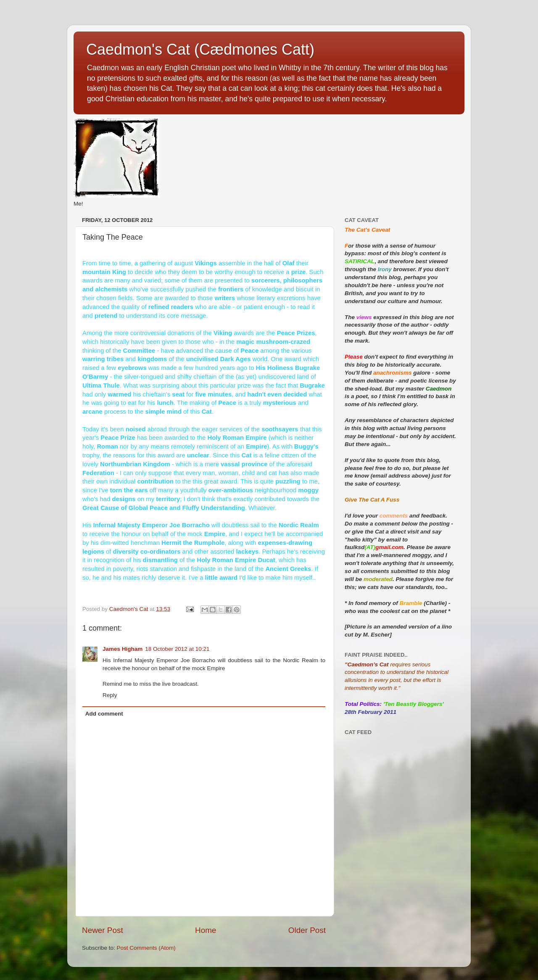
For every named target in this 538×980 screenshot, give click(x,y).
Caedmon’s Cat (368, 664)
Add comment (104, 714)
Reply (110, 695)
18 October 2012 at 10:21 (177, 649)
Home (206, 930)
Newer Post (103, 930)
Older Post (307, 930)
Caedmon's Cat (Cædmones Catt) (200, 49)
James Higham (123, 649)
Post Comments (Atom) (146, 948)
